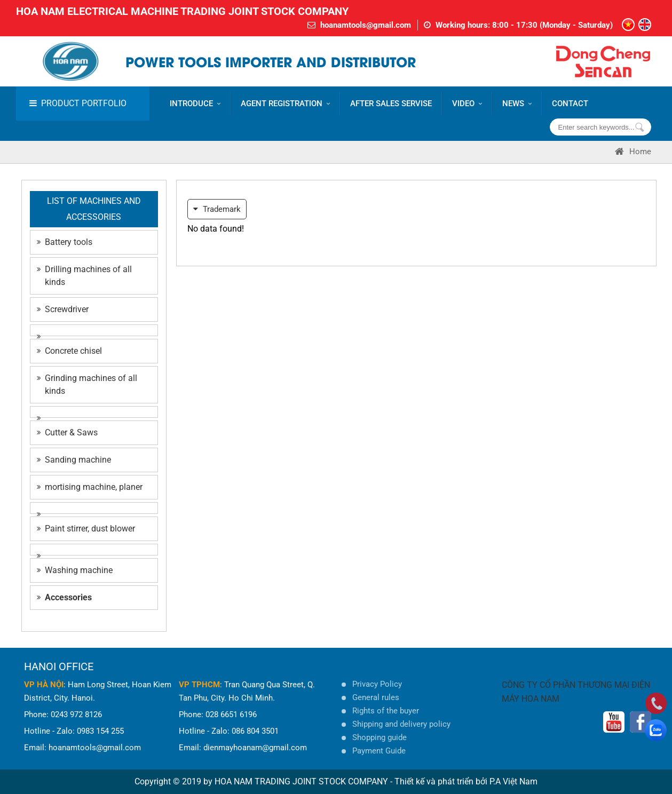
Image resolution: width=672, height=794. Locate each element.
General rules (376, 697)
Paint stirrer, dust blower (86, 529)
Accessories (64, 597)
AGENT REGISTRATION (285, 104)
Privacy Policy (377, 684)
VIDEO (467, 104)
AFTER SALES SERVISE (391, 104)
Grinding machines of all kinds (87, 384)
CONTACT (570, 104)
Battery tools (65, 242)
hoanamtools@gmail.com (366, 25)
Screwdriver (63, 309)
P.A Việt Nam (513, 781)
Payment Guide (379, 751)
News (517, 104)
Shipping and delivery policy (401, 724)
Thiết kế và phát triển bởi (441, 781)
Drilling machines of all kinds (84, 276)
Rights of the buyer (386, 711)
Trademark (217, 209)
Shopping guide (380, 737)
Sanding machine (74, 460)
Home (633, 152)
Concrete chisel (69, 351)
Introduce (195, 104)
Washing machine (75, 570)
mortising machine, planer (90, 487)
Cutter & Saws (67, 432)
